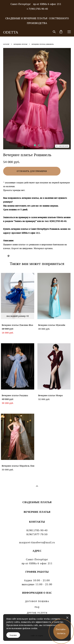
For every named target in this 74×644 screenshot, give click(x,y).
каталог (6, 44)
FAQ (37, 607)
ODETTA (11, 32)
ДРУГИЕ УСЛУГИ (37, 613)
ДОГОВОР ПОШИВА (37, 601)
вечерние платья (21, 44)
